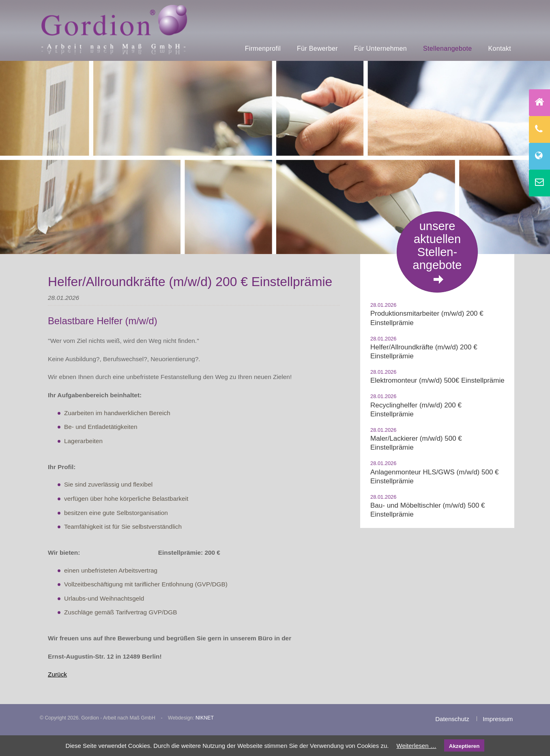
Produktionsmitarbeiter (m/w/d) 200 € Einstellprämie (427, 318)
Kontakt (500, 48)
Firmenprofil (263, 48)
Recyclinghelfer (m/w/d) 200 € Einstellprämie (416, 410)
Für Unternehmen (380, 48)
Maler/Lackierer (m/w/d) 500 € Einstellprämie (416, 443)
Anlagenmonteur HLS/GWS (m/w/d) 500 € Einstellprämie (435, 477)
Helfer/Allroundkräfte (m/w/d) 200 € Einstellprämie (424, 352)
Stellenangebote (447, 48)
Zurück (57, 674)
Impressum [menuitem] (498, 719)
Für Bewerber (317, 48)
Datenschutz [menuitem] (452, 719)
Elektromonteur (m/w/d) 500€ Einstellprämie (437, 380)
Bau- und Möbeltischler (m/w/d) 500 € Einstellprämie (428, 510)
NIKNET (205, 718)
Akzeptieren (464, 746)
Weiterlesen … (417, 746)
